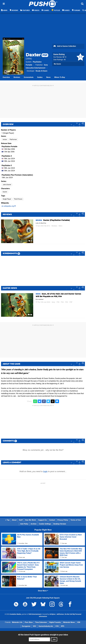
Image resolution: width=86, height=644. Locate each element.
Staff (21, 520)
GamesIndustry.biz (46, 626)
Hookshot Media (16, 614)
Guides (40, 77)
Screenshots (29, 77)
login (45, 471)
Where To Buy (60, 77)
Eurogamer (26, 626)
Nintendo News (69, 622)
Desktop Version (60, 524)
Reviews (17, 77)
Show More (43, 591)
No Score (57, 64)
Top (7, 520)
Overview (6, 77)
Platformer (13, 140)
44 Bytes (52, 614)
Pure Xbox (29, 622)
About (14, 520)
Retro (61, 226)
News (48, 77)
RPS (63, 626)
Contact (52, 520)
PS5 (58, 302)
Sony (53, 302)
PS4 (62, 302)
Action (5, 140)
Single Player (7, 199)
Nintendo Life (17, 622)
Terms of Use (76, 520)
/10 (64, 57)
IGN (79, 622)
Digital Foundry (55, 622)
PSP (71, 302)
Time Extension (41, 622)
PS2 (67, 302)
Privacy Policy (63, 520)
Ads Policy (24, 524)
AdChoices (60, 614)
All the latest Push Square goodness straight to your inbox (43, 635)
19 (30, 315)
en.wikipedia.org (9, 206)
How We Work (30, 520)
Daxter (37, 55)
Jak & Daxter (7, 185)
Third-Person (18, 199)
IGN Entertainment (35, 614)
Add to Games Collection (65, 46)
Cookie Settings (45, 524)
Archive (34, 524)
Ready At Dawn (42, 71)
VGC (35, 626)
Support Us (43, 520)
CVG (57, 626)
